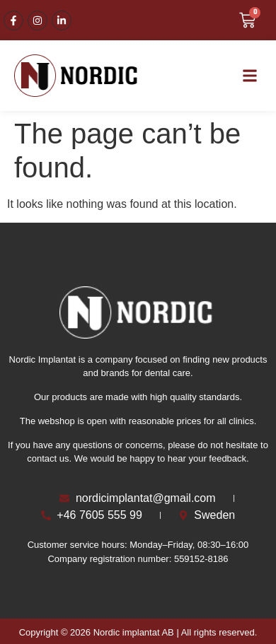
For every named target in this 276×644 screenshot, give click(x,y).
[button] (250, 76)
